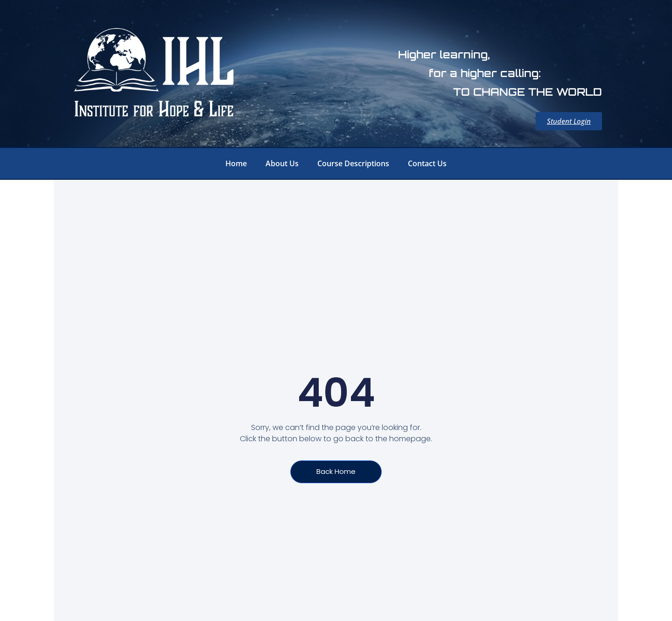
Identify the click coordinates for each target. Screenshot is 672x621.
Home (236, 163)
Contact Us (427, 163)
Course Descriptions (353, 163)
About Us (282, 163)
